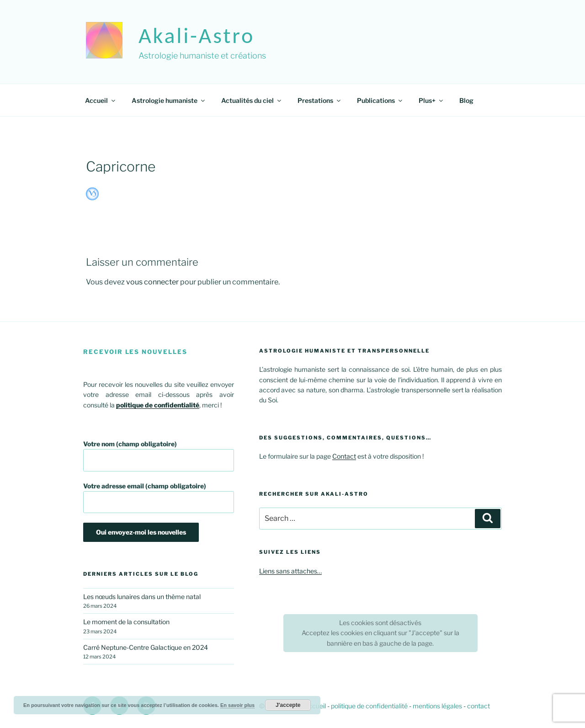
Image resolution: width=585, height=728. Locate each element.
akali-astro (197, 35)
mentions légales (437, 706)
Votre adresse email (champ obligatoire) (159, 498)
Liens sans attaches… (290, 571)
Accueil (101, 100)
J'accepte (288, 705)
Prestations (320, 100)
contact (479, 706)
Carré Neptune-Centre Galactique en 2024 (146, 647)
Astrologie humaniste (169, 100)
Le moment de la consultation (126, 622)
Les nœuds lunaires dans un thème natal (142, 597)
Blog (466, 100)
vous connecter (152, 282)
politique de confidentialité (369, 706)
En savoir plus (237, 705)
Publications (380, 100)
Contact (344, 456)
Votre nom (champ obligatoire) (159, 456)
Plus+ (431, 100)
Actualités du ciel (252, 100)
